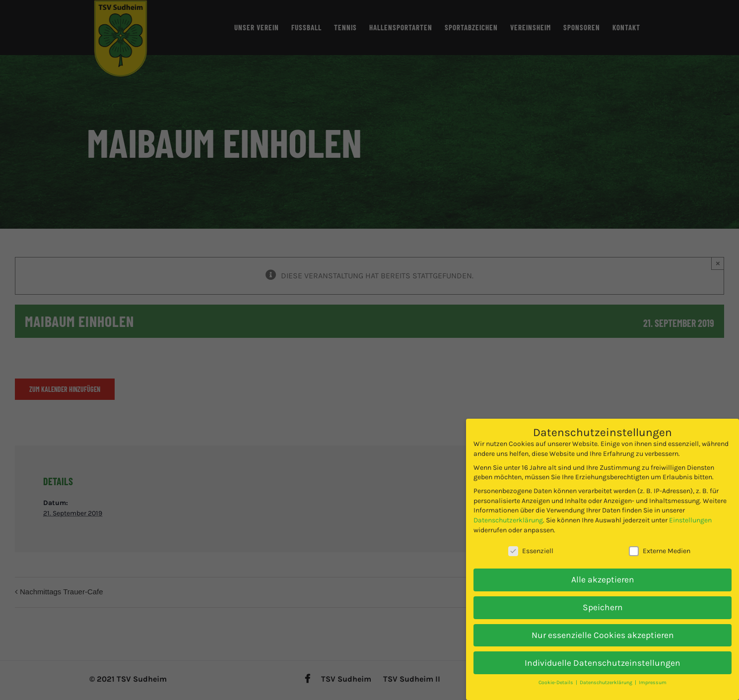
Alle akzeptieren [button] (603, 572)
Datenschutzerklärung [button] (607, 674)
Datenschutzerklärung (508, 512)
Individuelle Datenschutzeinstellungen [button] (603, 654)
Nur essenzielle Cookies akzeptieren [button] (603, 627)
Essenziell (531, 543)
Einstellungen (690, 512)
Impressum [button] (653, 674)
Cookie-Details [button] (557, 674)
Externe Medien (660, 543)
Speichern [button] (603, 599)
